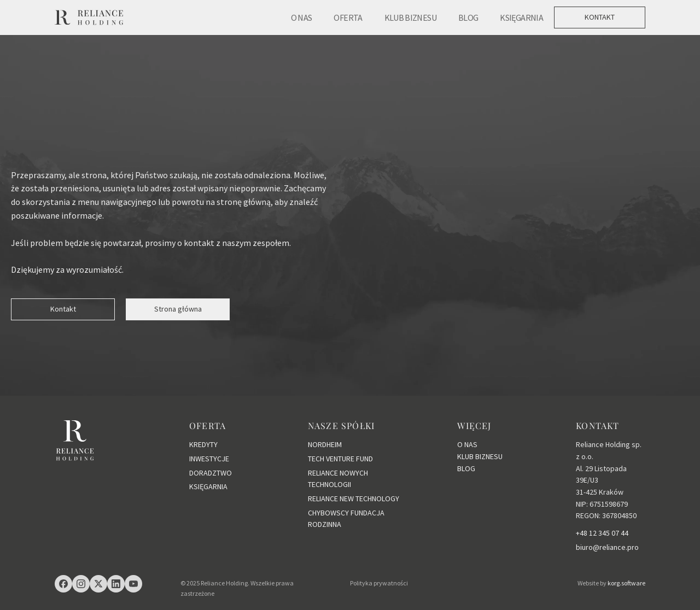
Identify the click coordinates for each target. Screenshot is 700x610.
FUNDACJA (367, 513)
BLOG (468, 17)
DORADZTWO (211, 473)
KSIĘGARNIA (521, 17)
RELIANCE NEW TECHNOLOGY (354, 498)
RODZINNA (325, 524)
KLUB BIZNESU (410, 17)
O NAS (302, 17)
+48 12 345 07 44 (602, 533)
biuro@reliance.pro (607, 547)
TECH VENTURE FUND (340, 459)
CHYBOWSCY (329, 513)
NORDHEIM (325, 444)
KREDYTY (203, 444)
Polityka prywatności (379, 583)
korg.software (626, 583)
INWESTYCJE (209, 459)
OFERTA (348, 17)
